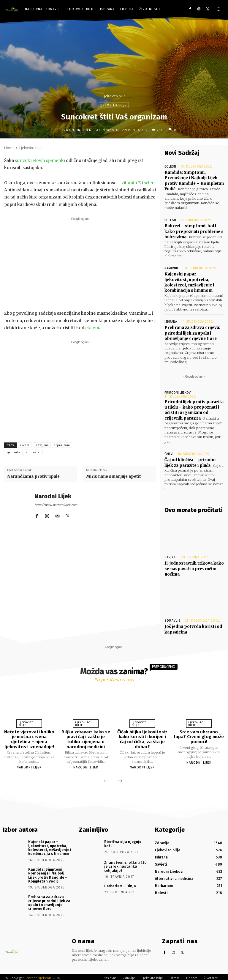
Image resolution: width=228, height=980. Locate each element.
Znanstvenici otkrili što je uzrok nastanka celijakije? (125, 864)
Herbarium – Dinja (120, 884)
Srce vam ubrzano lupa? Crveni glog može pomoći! (199, 735)
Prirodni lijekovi (178, 391)
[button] (219, 9)
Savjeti (171, 556)
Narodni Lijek (79, 130)
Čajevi (169, 453)
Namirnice (172, 268)
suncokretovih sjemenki (40, 160)
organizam (62, 445)
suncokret (33, 452)
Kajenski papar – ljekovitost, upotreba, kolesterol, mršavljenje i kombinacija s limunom (189, 282)
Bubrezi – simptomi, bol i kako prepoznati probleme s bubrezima (194, 231)
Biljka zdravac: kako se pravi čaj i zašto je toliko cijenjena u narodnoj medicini (86, 738)
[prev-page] (106, 779)
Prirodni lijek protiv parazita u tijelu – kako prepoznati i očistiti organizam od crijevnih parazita (194, 409)
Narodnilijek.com (39, 975)
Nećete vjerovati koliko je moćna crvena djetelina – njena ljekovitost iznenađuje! (29, 738)
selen (149, 183)
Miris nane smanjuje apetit (114, 476)
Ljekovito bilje (114, 96)
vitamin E (131, 183)
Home (9, 148)
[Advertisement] (80, 264)
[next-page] (120, 779)
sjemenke (13, 452)
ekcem (25, 445)
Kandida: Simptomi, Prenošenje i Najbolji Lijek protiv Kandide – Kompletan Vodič (194, 181)
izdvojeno (42, 445)
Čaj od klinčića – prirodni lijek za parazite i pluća (190, 461)
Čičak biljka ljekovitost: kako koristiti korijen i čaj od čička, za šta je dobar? (142, 738)
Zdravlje (173, 619)
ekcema (93, 328)
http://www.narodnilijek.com (56, 505)
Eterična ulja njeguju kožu (126, 840)
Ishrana (171, 321)
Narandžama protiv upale (33, 476)
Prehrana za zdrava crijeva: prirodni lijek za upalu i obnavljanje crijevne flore (192, 332)
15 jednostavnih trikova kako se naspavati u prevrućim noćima (194, 567)
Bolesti (170, 167)
